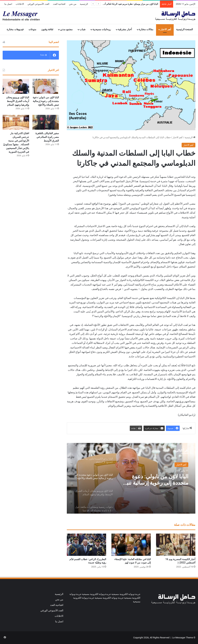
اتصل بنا (8, 4)
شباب (83, 29)
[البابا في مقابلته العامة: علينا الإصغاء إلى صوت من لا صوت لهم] (131, 545)
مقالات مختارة (146, 29)
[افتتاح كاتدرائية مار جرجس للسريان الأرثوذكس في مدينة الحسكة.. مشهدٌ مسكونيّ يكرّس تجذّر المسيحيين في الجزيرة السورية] (16, 122)
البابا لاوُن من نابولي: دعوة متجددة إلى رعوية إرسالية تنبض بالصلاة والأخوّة (154, 480)
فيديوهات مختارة (15, 29)
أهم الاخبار (166, 29)
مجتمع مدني (66, 29)
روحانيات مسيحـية (102, 29)
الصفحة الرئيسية (185, 29)
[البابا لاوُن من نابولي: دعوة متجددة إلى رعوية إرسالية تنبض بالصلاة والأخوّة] (46, 86)
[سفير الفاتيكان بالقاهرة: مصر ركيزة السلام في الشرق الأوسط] (46, 122)
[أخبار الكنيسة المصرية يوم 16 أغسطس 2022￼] (176, 545)
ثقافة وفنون (47, 29)
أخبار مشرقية (125, 29)
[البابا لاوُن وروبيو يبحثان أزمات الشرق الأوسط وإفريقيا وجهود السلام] (16, 86)
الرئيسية (84, 4)
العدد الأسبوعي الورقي (38, 4)
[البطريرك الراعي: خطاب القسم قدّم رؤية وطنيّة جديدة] (86, 545)
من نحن (73, 4)
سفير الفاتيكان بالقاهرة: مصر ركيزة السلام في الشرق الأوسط (47, 137)
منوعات (32, 29)
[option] (131, 478)
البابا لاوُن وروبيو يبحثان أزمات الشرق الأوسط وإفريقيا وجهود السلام (18, 101)
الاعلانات (20, 4)
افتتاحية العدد (59, 4)
